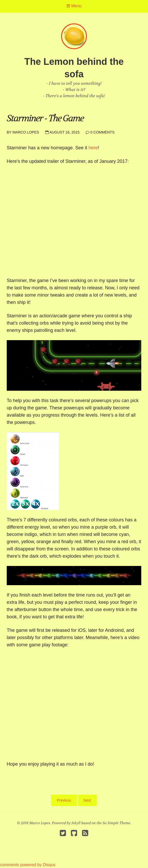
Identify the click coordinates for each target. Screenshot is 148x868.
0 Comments (102, 132)
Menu (74, 6)
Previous (64, 800)
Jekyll (76, 823)
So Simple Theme (117, 823)
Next (87, 800)
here (93, 148)
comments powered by (28, 865)
